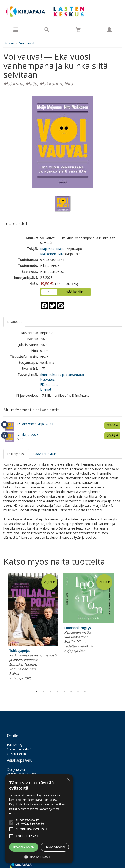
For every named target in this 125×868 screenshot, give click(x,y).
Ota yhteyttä (16, 769)
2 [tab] (44, 691)
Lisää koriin (73, 292)
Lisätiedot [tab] (14, 322)
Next (119, 630)
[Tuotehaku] (47, 29)
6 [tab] (71, 691)
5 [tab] (64, 691)
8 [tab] (85, 691)
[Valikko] (16, 29)
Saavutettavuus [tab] (45, 454)
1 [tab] (37, 691)
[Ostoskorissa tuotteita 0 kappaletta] (78, 30)
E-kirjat (46, 389)
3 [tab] (50, 691)
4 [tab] (57, 691)
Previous (2, 630)
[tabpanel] (33, 627)
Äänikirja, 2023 (28, 435)
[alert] (39, 819)
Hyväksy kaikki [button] (24, 847)
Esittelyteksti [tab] (16, 454)
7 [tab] (78, 691)
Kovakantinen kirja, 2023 (35, 424)
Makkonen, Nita (52, 254)
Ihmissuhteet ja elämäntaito (62, 375)
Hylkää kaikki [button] (55, 847)
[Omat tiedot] (109, 29)
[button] (39, 857)
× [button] (68, 779)
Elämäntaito (49, 384)
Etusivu (9, 43)
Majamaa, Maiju (52, 249)
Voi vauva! (27, 43)
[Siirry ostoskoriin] (78, 29)
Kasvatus (47, 379)
